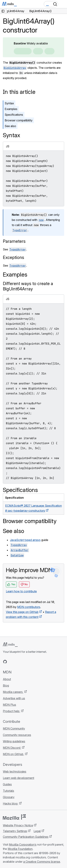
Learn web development (18, 778)
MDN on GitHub (13, 754)
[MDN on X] (18, 662)
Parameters (14, 241)
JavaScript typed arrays (25, 540)
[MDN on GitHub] (5, 662)
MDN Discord (12, 748)
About (7, 679)
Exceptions (13, 257)
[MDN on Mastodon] (24, 662)
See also (10, 126)
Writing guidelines (14, 741)
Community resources (17, 735)
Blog (6, 685)
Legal (37, 831)
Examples (11, 109)
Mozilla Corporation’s (23, 845)
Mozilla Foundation (20, 849)
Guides (7, 784)
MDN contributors (29, 607)
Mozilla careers (13, 692)
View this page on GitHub (22, 612)
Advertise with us (14, 698)
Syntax (9, 103)
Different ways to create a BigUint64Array (28, 286)
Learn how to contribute (21, 591)
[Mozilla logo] (14, 817)
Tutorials (8, 791)
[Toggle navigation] (63, 4)
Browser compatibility (19, 120)
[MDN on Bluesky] (11, 662)
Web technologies (15, 771)
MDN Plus (9, 705)
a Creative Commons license (42, 862)
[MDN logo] (10, 645)
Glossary (9, 797)
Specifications (14, 115)
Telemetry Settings (15, 831)
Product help (12, 711)
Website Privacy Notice (18, 825)
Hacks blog (11, 803)
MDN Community (14, 728)
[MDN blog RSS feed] (31, 662)
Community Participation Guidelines (26, 837)
